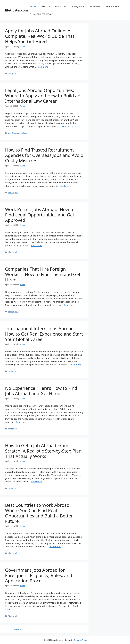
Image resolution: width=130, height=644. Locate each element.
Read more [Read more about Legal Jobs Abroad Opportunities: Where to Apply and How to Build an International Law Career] (67, 126)
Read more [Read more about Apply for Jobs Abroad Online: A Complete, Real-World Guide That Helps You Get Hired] (42, 67)
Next (18, 629)
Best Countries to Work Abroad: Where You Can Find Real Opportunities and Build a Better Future (39, 513)
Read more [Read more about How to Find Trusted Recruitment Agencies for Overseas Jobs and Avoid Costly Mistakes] (65, 186)
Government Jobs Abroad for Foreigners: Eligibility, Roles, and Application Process (39, 575)
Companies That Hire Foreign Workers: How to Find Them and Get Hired (43, 274)
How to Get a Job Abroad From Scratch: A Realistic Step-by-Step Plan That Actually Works (43, 451)
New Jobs (12, 73)
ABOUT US (46, 6)
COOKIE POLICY (112, 6)
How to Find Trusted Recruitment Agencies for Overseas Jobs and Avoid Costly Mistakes (44, 155)
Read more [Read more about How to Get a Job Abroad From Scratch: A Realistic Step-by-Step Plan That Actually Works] (36, 482)
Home (33, 6)
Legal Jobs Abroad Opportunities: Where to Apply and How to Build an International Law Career (43, 96)
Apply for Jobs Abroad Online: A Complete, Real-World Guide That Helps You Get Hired (40, 36)
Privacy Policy (78, 6)
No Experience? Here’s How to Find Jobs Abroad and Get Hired (41, 391)
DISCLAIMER (94, 6)
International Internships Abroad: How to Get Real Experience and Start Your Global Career (44, 334)
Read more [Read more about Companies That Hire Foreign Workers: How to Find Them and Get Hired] (70, 305)
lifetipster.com (16, 10)
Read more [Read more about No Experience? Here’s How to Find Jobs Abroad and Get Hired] (22, 422)
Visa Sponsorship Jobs (17, 133)
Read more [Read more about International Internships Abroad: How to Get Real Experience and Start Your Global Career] (75, 365)
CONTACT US (61, 6)
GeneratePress (80, 640)
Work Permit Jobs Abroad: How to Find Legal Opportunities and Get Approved (40, 215)
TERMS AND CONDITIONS (42, 14)
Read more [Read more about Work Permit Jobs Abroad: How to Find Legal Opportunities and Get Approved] (37, 245)
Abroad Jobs (13, 193)
